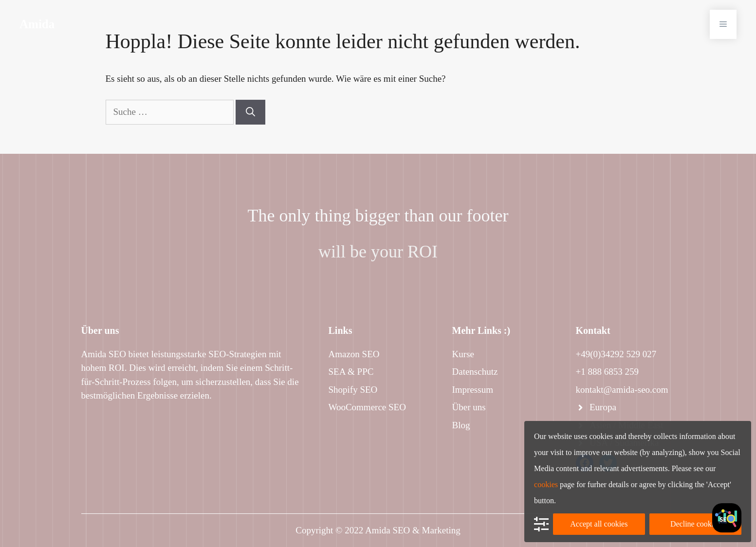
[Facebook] (727, 518)
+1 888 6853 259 (607, 372)
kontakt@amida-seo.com (622, 390)
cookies (546, 484)
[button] (723, 24)
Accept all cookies (599, 524)
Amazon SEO (354, 354)
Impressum (473, 390)
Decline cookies (695, 524)
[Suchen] (250, 112)
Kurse (463, 354)
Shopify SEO (353, 390)
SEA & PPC (351, 372)
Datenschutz (475, 372)
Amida (37, 24)
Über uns (469, 407)
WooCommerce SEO (367, 407)
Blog (461, 425)
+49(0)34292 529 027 (616, 354)
